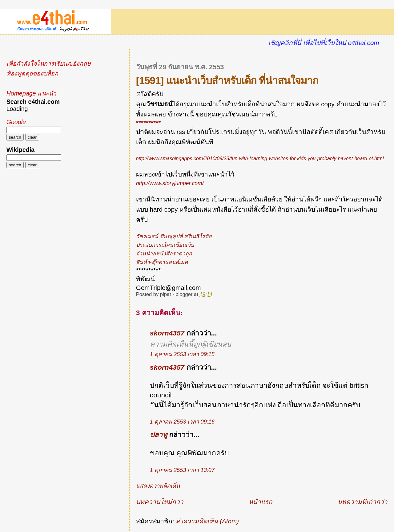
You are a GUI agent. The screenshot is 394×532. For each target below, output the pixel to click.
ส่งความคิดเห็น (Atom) (207, 521)
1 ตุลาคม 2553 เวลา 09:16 (182, 422)
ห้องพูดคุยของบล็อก (32, 73)
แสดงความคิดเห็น (158, 486)
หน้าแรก (261, 502)
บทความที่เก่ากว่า (363, 502)
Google (16, 122)
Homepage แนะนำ (31, 93)
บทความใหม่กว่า (160, 502)
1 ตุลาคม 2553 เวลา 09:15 (182, 354)
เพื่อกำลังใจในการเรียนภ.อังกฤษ (49, 63)
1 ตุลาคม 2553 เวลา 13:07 (182, 470)
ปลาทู (159, 435)
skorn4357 (167, 333)
